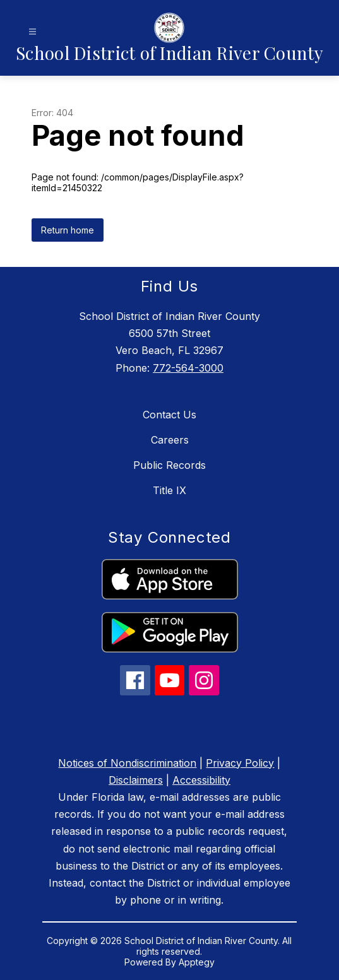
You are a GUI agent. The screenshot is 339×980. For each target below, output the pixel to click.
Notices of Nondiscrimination (127, 763)
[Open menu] (33, 32)
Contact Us (169, 415)
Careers (170, 440)
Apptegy (197, 962)
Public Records (169, 465)
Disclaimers (136, 780)
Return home (68, 230)
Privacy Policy (240, 763)
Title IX (169, 490)
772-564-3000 (188, 368)
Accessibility (201, 780)
